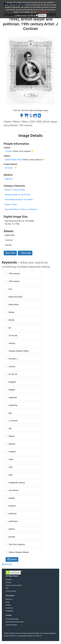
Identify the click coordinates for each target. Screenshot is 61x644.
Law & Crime (25, 195)
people (12, 498)
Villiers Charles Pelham (19, 552)
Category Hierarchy (14, 186)
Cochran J (13, 359)
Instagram (9, 611)
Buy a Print (10, 253)
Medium (8, 175)
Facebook (9, 608)
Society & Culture (11, 195)
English (12, 390)
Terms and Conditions (14, 585)
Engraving (8, 179)
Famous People (19, 190)
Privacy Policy (11, 591)
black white (14, 305)
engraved (13, 397)
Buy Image (25, 253)
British (11, 320)
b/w (10, 289)
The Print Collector (17, 545)
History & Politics (11, 209)
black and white (15, 297)
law (10, 428)
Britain (11, 312)
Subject (7, 156)
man (11, 467)
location (12, 452)
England (12, 382)
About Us (9, 599)
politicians (13, 521)
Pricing (8, 582)
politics (12, 529)
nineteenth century (17, 483)
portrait (12, 537)
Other (15, 204)
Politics (23, 209)
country (12, 366)
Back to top (7, 564)
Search (12, 559)
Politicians (33, 209)
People (7, 190)
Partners (9, 579)
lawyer (11, 436)
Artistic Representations (14, 200)
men (11, 475)
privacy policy (42, 12)
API (7, 588)
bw (10, 328)
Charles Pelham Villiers (14, 160)
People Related (10, 164)
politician (13, 514)
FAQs (8, 602)
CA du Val (8, 168)
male (11, 459)
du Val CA (13, 374)
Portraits (29, 200)
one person (14, 490)
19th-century (14, 274)
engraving (13, 405)
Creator (7, 148)
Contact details (11, 625)
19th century (14, 281)
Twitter (8, 605)
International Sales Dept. (15, 622)
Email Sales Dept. (12, 619)
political (12, 506)
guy (10, 413)
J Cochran (9, 151)
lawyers (12, 444)
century (12, 343)
